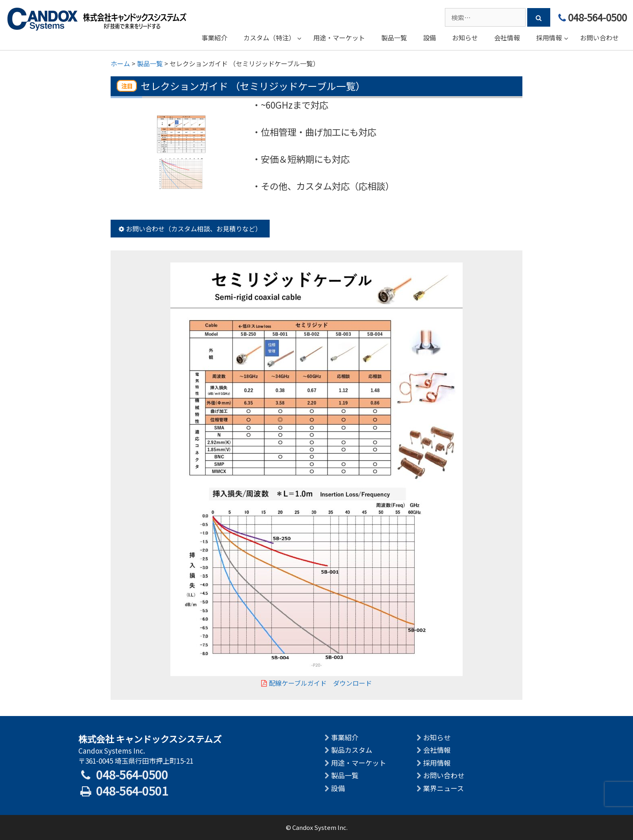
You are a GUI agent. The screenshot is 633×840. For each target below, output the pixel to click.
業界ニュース (443, 788)
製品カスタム (352, 750)
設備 (338, 788)
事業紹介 (345, 737)
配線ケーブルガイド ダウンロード (316, 683)
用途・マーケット (358, 763)
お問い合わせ (444, 775)
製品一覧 (345, 775)
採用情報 (437, 763)
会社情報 (437, 750)
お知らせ (437, 737)
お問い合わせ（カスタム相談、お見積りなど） (190, 229)
